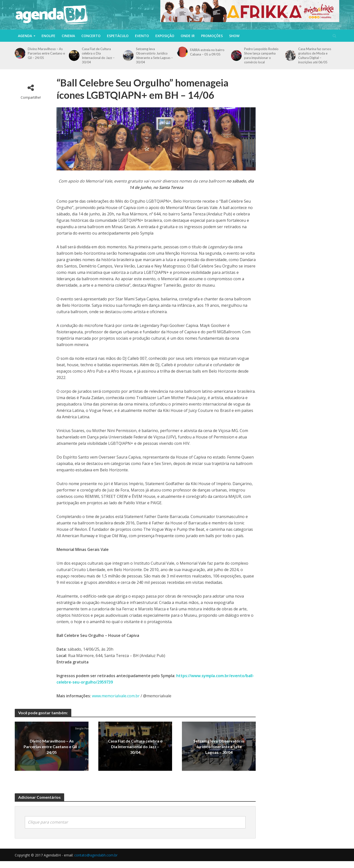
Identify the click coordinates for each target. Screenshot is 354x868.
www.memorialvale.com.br (116, 696)
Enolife (48, 36)
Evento (142, 36)
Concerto (91, 36)
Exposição (165, 36)
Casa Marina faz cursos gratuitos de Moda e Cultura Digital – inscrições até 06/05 (315, 56)
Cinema (68, 36)
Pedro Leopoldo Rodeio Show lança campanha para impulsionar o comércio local (261, 56)
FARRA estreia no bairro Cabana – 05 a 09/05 (207, 52)
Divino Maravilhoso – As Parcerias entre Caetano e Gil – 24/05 (46, 53)
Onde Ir (188, 36)
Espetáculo (118, 36)
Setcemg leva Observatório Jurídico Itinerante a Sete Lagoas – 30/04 (154, 56)
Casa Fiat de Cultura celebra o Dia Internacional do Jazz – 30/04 (98, 56)
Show (234, 36)
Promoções (212, 36)
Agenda (25, 36)
